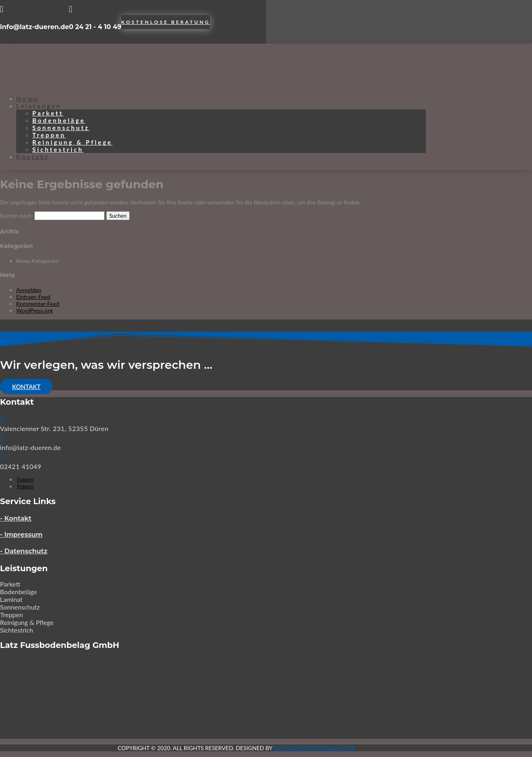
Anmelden (29, 290)
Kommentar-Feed (38, 304)
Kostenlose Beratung (166, 22)
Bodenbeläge (59, 120)
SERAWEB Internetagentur (314, 748)
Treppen (49, 135)
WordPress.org (34, 310)
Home (28, 99)
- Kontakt (16, 518)
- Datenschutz (24, 551)
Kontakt (33, 157)
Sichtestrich (58, 149)
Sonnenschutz (61, 128)
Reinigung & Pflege (72, 142)
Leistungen (39, 106)
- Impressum (21, 535)
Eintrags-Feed (33, 297)
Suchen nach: (16, 216)
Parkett (48, 113)
